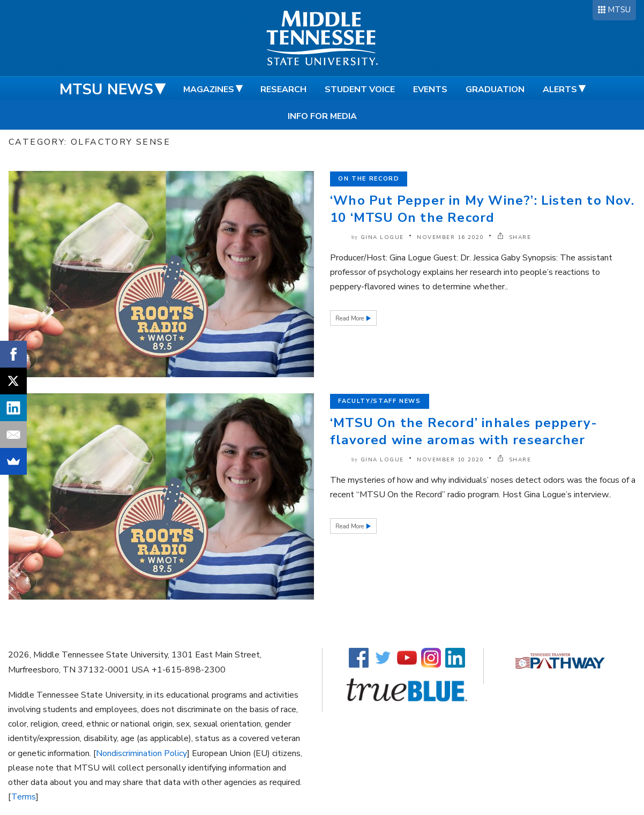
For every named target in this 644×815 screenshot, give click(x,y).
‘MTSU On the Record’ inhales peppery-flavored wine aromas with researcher (464, 431)
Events (430, 89)
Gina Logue (382, 237)
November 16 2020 (450, 237)
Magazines (209, 89)
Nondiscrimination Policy (141, 753)
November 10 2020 (450, 460)
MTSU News (106, 89)
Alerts (560, 89)
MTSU (619, 10)
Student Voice (360, 89)
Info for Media (322, 116)
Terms (24, 797)
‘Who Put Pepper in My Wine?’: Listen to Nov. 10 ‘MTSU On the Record (482, 209)
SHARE (514, 237)
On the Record (369, 179)
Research (283, 89)
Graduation (495, 89)
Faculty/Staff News (380, 401)
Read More (350, 319)
